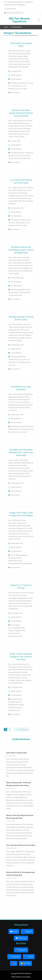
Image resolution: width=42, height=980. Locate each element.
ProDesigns (27, 977)
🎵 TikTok (29, 957)
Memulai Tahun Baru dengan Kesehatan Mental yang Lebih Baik (21, 113)
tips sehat (23, 89)
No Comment (15, 93)
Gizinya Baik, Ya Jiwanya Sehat (17, 753)
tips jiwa (11, 223)
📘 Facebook (14, 957)
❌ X (14, 963)
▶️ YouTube (25, 963)
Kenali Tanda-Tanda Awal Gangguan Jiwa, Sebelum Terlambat (21, 657)
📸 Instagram (21, 950)
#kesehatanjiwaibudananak (21, 290)
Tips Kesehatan (16, 79)
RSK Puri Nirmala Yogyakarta (19, 20)
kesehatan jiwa (24, 83)
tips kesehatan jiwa (15, 158)
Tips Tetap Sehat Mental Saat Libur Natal (21, 845)
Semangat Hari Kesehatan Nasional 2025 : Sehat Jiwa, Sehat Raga (21, 452)
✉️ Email (14, 931)
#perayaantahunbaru (18, 357)
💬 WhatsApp (21, 938)
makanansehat (14, 429)
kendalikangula (16, 426)
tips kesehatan (17, 86)
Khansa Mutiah (16, 75)
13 (17, 729)
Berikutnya (24, 729)
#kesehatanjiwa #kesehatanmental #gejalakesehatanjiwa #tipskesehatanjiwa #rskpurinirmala (16, 705)
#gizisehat (15, 83)
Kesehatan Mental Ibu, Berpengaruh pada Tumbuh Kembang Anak (21, 250)
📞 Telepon (27, 931)
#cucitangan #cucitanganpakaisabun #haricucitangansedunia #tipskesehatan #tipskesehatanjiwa (17, 631)
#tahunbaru (29, 153)
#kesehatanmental (18, 153)
